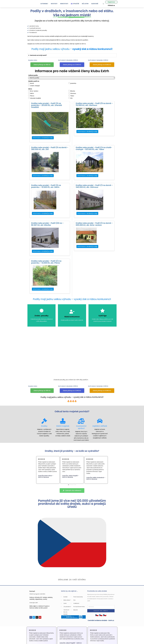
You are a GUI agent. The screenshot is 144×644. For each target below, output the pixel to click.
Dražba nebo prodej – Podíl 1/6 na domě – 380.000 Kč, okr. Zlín (50, 148)
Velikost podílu (33, 75)
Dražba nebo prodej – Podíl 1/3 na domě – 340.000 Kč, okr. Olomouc (94, 186)
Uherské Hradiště (35, 98)
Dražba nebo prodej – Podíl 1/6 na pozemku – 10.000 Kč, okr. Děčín (46, 186)
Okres (30, 89)
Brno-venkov (33, 91)
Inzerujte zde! (34, 603)
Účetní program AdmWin (37, 594)
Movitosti (54, 4)
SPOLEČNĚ (75, 4)
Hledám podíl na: (34, 81)
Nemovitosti (64, 4)
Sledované (95, 4)
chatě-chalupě (34, 86)
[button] (37, 469)
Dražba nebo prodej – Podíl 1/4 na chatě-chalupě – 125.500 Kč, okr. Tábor (94, 148)
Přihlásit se (111, 6)
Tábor (71, 96)
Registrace (111, 2)
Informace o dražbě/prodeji (43, 138)
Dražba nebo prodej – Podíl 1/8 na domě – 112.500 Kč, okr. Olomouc (94, 104)
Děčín (31, 93)
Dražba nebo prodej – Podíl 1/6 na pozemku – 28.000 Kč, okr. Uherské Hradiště (47, 105)
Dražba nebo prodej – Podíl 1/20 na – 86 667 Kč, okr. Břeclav (47, 224)
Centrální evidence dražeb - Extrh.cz (101, 620)
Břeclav (72, 91)
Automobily (44, 4)
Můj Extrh (85, 4)
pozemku (72, 83)
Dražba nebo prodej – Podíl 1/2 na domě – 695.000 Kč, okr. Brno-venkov (94, 224)
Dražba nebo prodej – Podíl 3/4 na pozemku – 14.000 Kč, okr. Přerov (46, 262)
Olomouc (72, 93)
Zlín (71, 98)
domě (31, 83)
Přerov (31, 96)
